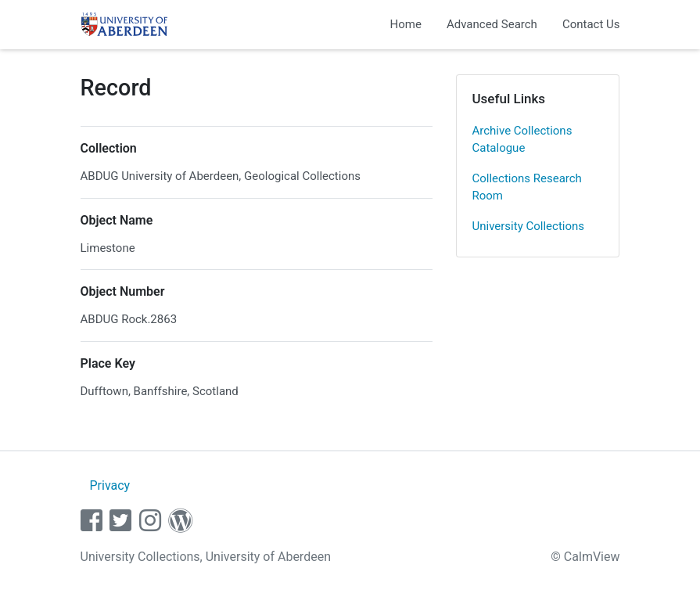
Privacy (109, 485)
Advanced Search (492, 24)
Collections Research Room (527, 187)
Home (406, 24)
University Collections (529, 226)
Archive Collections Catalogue (522, 140)
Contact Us (591, 24)
